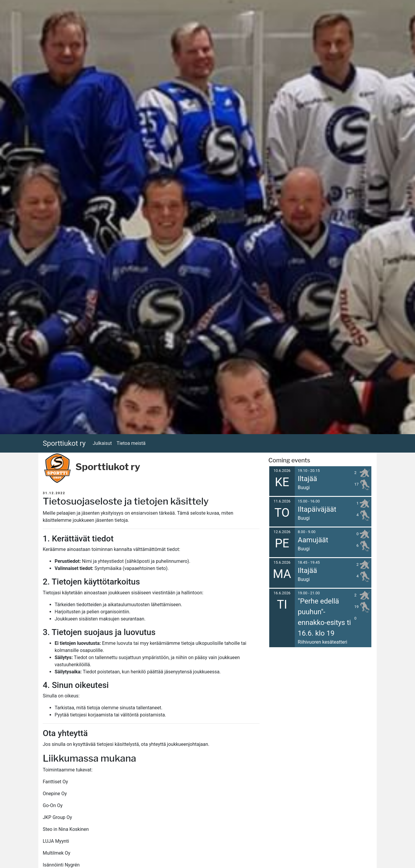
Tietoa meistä (131, 443)
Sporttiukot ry (64, 443)
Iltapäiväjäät (317, 509)
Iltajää (307, 479)
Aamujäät (313, 540)
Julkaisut (102, 443)
